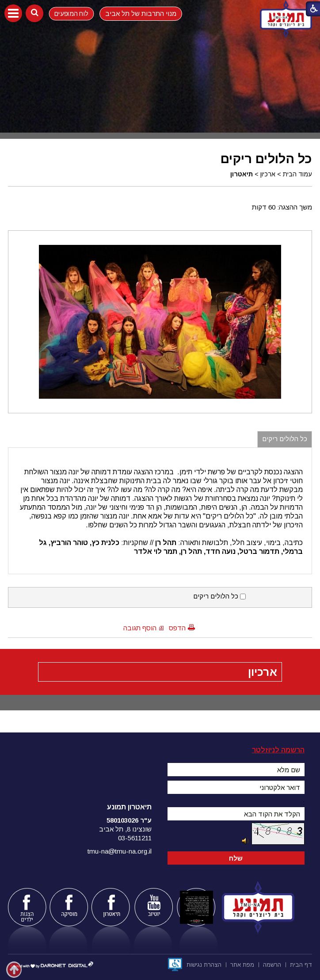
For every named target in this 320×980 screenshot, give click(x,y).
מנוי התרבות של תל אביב (141, 13)
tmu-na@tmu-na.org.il (120, 851)
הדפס (177, 628)
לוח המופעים (72, 13)
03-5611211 (135, 838)
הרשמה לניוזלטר (278, 750)
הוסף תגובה (140, 628)
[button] (13, 13)
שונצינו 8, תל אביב (125, 829)
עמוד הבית (297, 174)
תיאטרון (242, 174)
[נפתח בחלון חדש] (175, 965)
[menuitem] (301, 964)
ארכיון (268, 174)
